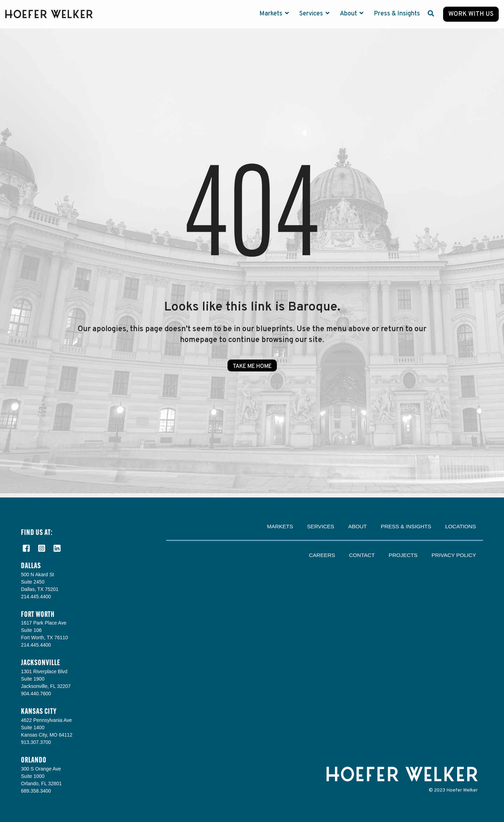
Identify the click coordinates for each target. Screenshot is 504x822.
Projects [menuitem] (403, 555)
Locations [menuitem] (461, 526)
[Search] (431, 14)
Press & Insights (397, 14)
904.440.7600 (36, 694)
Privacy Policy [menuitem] (454, 555)
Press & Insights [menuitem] (406, 526)
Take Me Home (252, 367)
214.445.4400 (36, 597)
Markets (272, 14)
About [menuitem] (358, 526)
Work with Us (471, 14)
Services (312, 14)
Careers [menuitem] (322, 555)
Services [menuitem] (321, 526)
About (349, 14)
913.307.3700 (36, 742)
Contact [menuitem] (362, 555)
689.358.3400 (36, 791)
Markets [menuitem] (280, 526)
